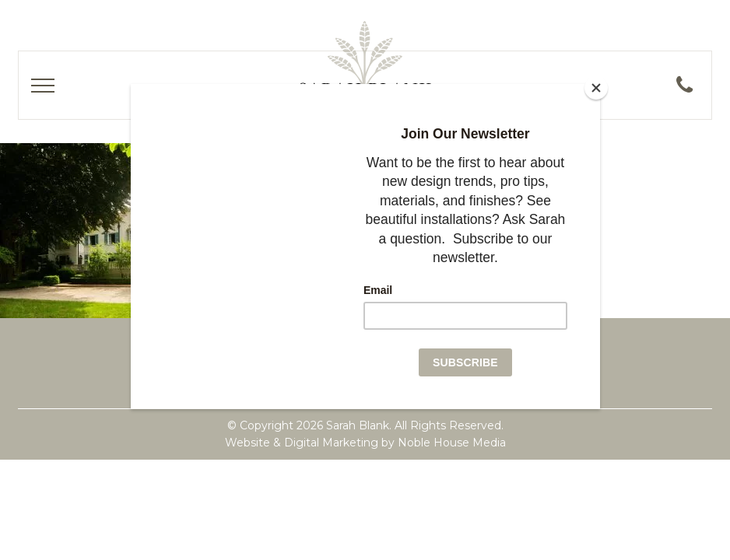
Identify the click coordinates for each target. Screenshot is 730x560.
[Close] (596, 88)
